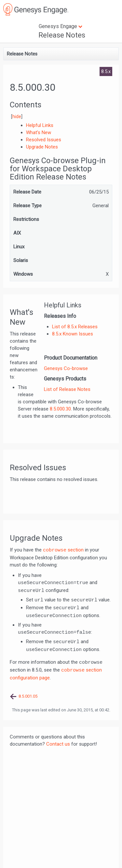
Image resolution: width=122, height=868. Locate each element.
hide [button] (17, 116)
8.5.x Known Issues (73, 334)
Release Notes (62, 35)
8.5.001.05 (28, 696)
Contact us (58, 744)
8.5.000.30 (60, 409)
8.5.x (106, 71)
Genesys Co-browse (66, 368)
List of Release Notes (67, 389)
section (63, 550)
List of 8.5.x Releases (75, 327)
